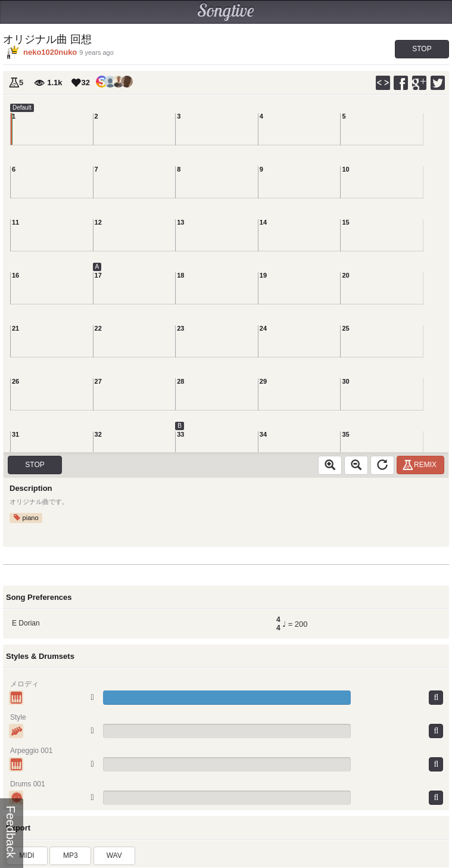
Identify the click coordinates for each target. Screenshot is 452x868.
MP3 (71, 855)
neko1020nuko (50, 52)
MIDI (27, 855)
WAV (114, 855)
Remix (421, 465)
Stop (422, 49)
